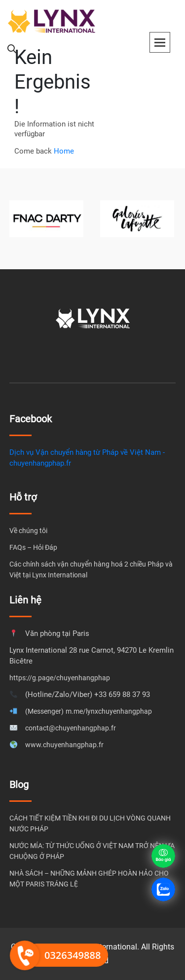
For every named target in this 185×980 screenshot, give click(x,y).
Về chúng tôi (28, 531)
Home (64, 151)
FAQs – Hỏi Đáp (33, 547)
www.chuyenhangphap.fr (64, 745)
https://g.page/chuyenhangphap (60, 678)
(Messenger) (44, 711)
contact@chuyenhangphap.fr (71, 728)
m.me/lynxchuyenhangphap (109, 711)
